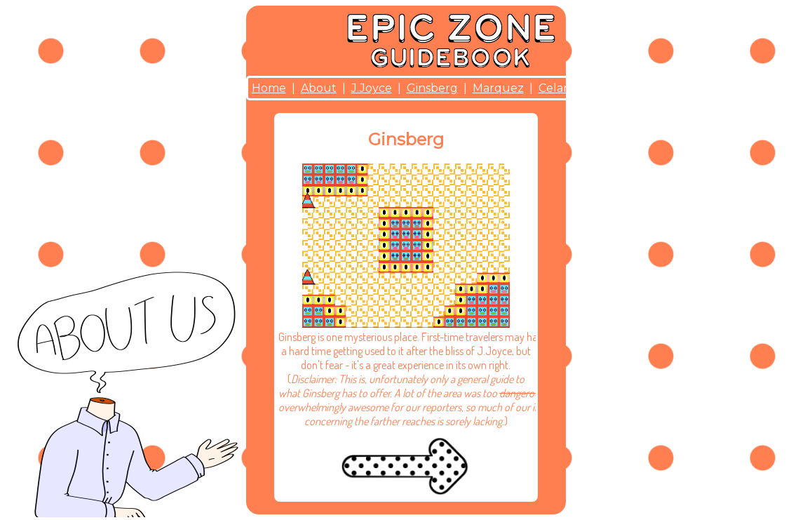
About (319, 88)
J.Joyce (372, 88)
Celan (555, 88)
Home (269, 88)
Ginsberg (432, 88)
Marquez (498, 88)
